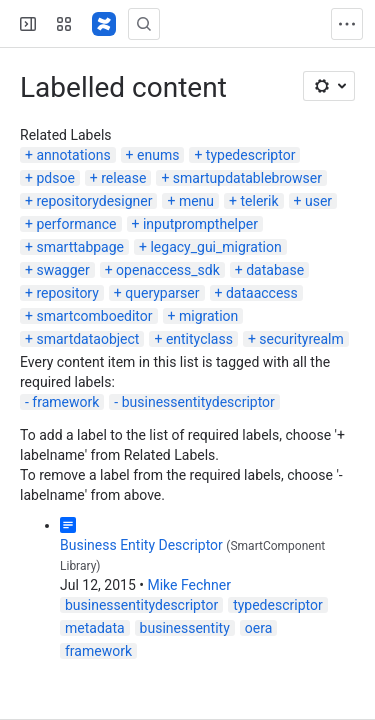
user (318, 201)
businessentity (185, 628)
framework (65, 402)
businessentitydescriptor (198, 402)
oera (259, 628)
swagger (62, 270)
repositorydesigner (94, 201)
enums (158, 155)
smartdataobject (87, 339)
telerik (259, 201)
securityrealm (301, 339)
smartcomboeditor (94, 316)
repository (67, 293)
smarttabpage (80, 247)
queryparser (162, 293)
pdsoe (55, 178)
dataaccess (262, 293)
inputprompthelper (200, 224)
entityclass (199, 339)
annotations (73, 155)
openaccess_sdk (168, 270)
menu (196, 201)
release (123, 178)
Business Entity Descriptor (141, 545)
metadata (95, 628)
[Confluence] (104, 24)
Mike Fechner (188, 585)
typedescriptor (251, 155)
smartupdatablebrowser (247, 178)
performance (76, 224)
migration (208, 316)
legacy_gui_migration (215, 247)
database (275, 270)
